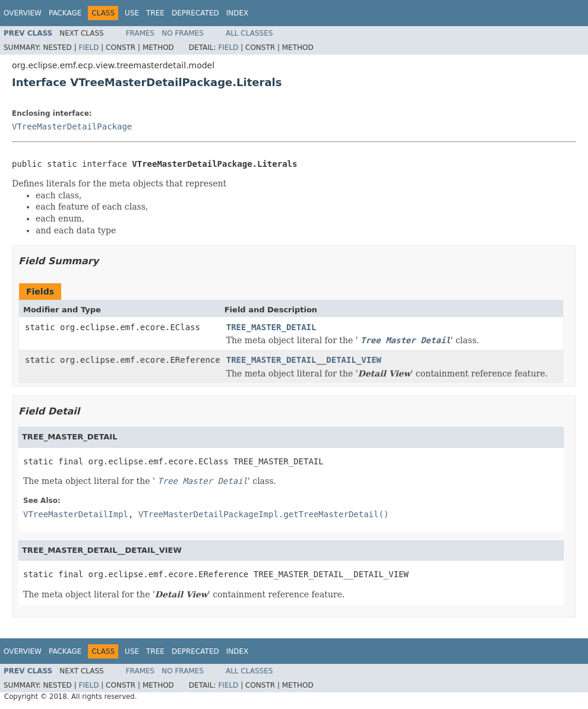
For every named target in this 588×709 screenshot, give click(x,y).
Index (238, 13)
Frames (140, 33)
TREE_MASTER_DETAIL (271, 327)
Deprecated (195, 13)
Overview (23, 13)
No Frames (183, 33)
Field (88, 48)
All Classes (249, 33)
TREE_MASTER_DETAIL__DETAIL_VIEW (304, 360)
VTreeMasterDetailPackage (72, 126)
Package (65, 13)
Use (132, 13)
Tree (155, 13)
